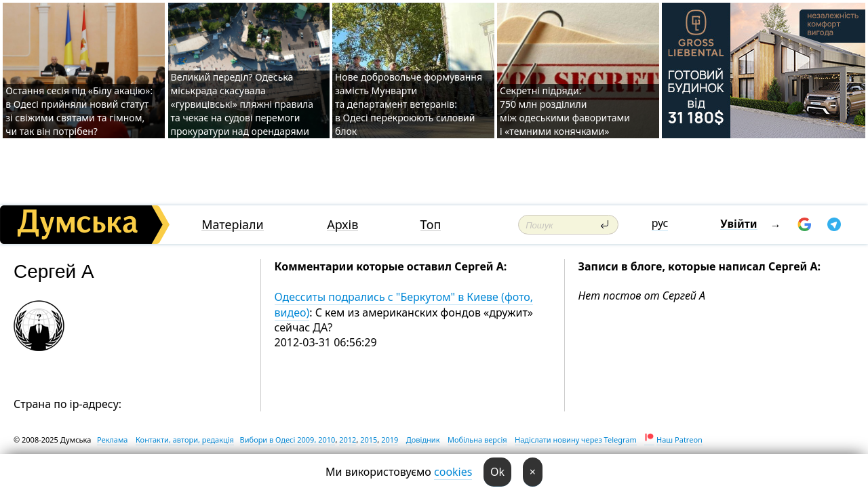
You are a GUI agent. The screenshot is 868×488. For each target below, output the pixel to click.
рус (660, 223)
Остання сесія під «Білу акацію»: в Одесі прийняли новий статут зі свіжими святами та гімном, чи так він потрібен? (79, 111)
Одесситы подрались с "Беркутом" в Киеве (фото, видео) (404, 304)
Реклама (113, 440)
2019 (390, 440)
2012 (348, 440)
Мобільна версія (477, 440)
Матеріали (233, 225)
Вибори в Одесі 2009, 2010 (288, 440)
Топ (431, 225)
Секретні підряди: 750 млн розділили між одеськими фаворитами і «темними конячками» (565, 111)
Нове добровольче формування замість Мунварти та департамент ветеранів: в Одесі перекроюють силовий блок (409, 104)
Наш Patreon (679, 440)
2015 (369, 440)
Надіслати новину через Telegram (576, 440)
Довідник (423, 440)
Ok (497, 472)
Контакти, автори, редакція (185, 440)
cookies (453, 472)
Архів (342, 225)
